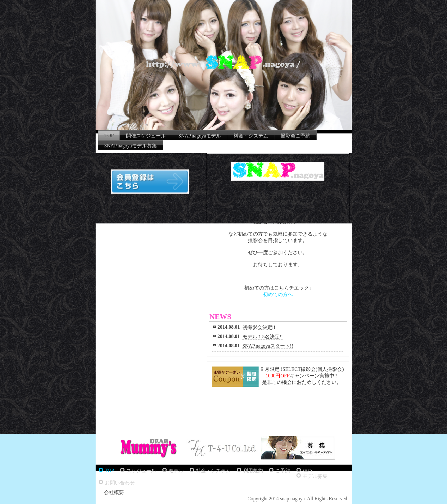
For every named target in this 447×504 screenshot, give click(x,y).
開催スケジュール (146, 136)
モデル (176, 471)
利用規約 (253, 471)
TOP (109, 135)
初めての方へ (278, 294)
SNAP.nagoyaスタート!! (268, 346)
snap (307, 470)
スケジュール (141, 471)
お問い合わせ (120, 483)
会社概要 (114, 492)
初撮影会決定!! (259, 327)
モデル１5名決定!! (263, 337)
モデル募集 (315, 476)
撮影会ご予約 (296, 136)
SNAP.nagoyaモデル (199, 136)
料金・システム (251, 136)
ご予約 (283, 471)
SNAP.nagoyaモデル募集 (131, 146)
